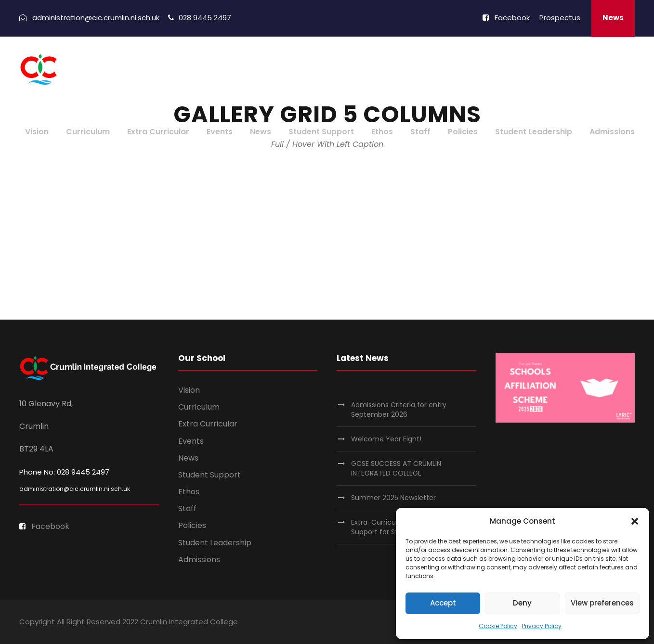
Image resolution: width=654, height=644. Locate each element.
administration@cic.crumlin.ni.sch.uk (75, 489)
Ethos (382, 132)
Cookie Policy (498, 626)
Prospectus (560, 18)
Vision (37, 132)
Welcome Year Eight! (386, 439)
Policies (463, 132)
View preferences (602, 603)
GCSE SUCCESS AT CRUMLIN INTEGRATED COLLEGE (396, 468)
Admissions (612, 132)
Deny (522, 603)
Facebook (506, 18)
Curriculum (88, 132)
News (613, 18)
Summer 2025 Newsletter (393, 498)
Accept (443, 603)
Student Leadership (534, 132)
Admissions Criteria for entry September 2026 (399, 410)
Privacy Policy (542, 626)
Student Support (321, 132)
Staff (420, 132)
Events (220, 132)
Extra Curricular (158, 132)
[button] (635, 521)
